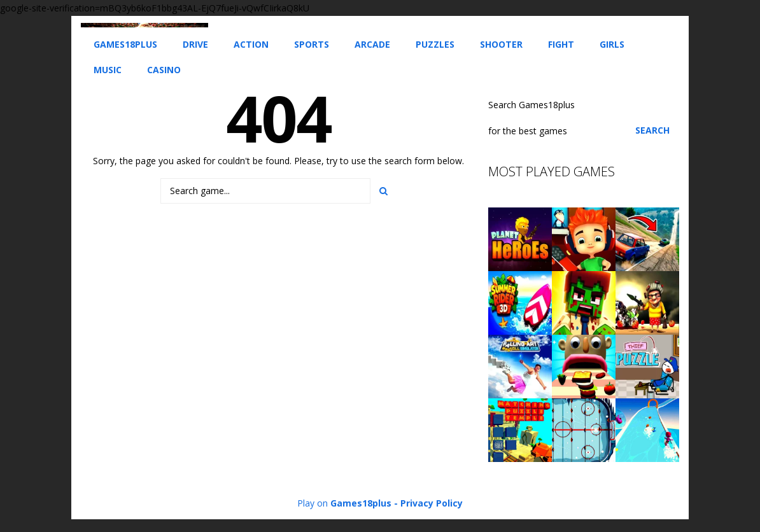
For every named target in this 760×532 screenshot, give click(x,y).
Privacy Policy (432, 503)
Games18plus (125, 44)
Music (108, 70)
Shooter (501, 44)
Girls (612, 44)
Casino (164, 70)
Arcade (372, 44)
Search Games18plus (531, 105)
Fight (561, 44)
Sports (312, 44)
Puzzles (435, 44)
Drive (195, 44)
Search (652, 130)
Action (251, 44)
